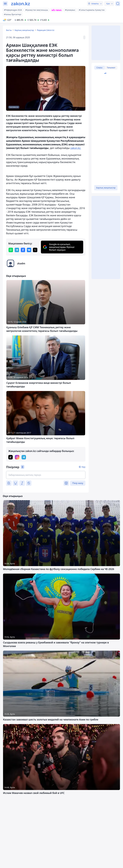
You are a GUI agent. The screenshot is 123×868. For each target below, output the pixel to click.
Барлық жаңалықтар (24, 30)
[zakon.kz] (21, 4)
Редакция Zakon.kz (46, 30)
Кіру (83, 467)
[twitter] (35, 250)
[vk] (29, 250)
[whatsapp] (11, 250)
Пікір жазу (78, 483)
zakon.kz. (76, 148)
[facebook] (23, 250)
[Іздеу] (118, 4)
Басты (9, 30)
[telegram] (17, 250)
